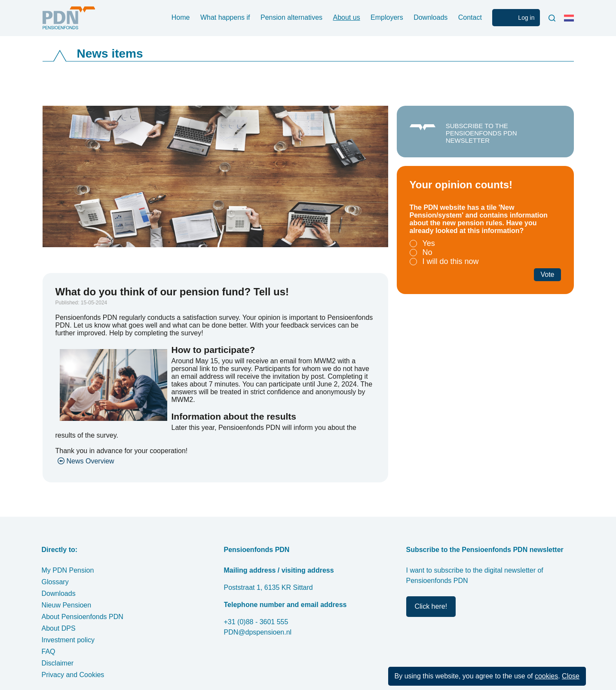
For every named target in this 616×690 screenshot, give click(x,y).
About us (347, 17)
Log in (526, 18)
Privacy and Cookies (73, 675)
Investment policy (68, 640)
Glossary (55, 582)
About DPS (59, 628)
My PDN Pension (68, 570)
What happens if (225, 17)
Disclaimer (58, 663)
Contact (470, 17)
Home (181, 17)
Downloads (431, 17)
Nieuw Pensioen (67, 605)
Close (571, 676)
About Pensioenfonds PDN (83, 617)
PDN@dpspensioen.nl (258, 632)
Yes (429, 243)
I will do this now (451, 261)
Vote (547, 274)
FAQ (49, 652)
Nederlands (571, 21)
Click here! (431, 606)
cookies (546, 676)
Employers (387, 17)
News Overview (90, 461)
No (428, 252)
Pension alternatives (291, 17)
